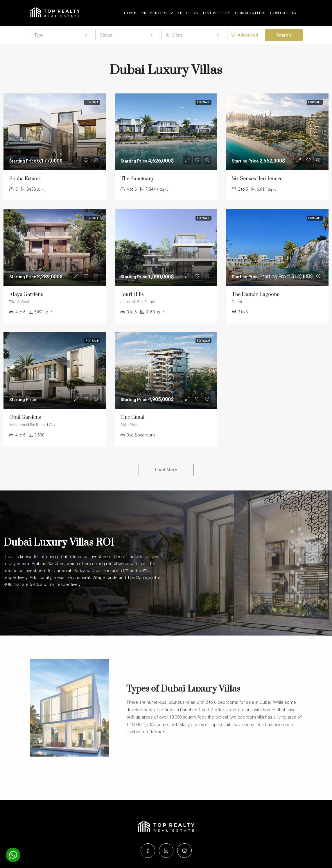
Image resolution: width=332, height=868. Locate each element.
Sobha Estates (25, 179)
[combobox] (61, 35)
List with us (217, 13)
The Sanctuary (137, 179)
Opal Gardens (25, 417)
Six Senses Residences (257, 179)
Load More (166, 470)
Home (130, 13)
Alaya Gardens (26, 295)
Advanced (245, 35)
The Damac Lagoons (255, 295)
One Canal (132, 417)
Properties (154, 13)
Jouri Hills (132, 295)
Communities (250, 13)
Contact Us (283, 13)
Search (284, 35)
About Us (188, 13)
